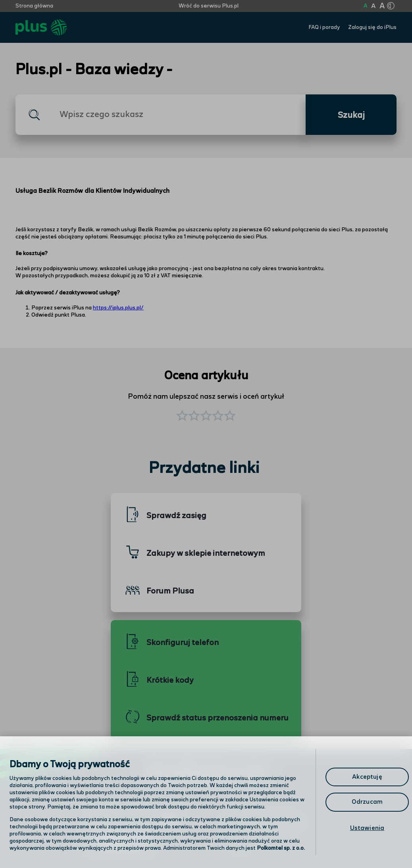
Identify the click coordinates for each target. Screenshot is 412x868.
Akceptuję (367, 777)
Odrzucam (367, 802)
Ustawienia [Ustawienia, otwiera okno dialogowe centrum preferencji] (367, 828)
